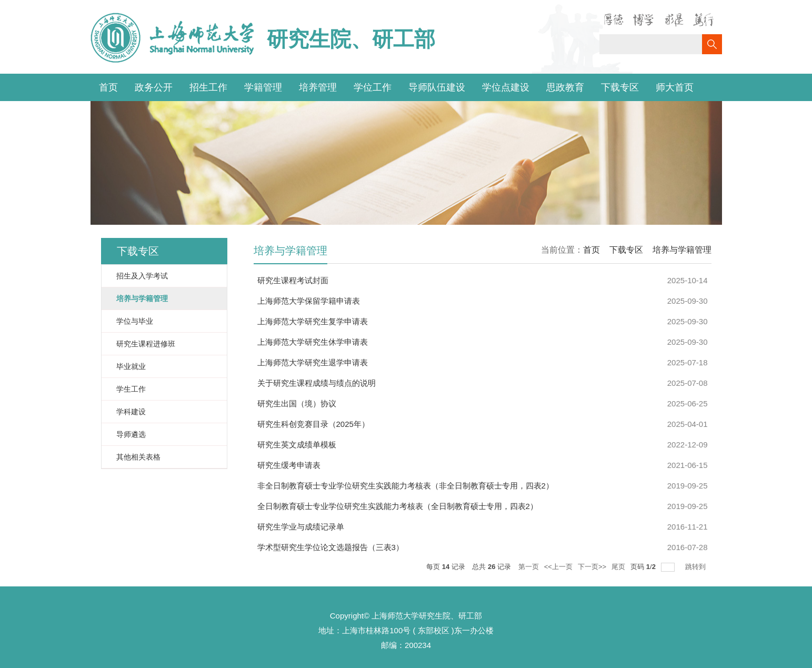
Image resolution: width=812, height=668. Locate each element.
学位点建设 (506, 87)
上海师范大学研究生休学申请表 (313, 342)
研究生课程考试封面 (293, 280)
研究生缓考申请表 (289, 465)
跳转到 (696, 567)
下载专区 (620, 87)
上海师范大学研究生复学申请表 (313, 321)
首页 (108, 87)
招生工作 (208, 87)
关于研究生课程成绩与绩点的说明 (317, 383)
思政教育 (565, 87)
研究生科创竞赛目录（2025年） (313, 424)
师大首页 (675, 87)
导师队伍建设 (437, 87)
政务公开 (154, 87)
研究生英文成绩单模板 (297, 445)
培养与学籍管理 (682, 250)
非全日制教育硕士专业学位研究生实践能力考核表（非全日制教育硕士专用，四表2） (405, 486)
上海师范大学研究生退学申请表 (313, 362)
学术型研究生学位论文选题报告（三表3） (330, 547)
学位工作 (373, 87)
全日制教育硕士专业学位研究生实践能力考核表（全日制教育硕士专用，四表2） (398, 506)
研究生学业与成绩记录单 (301, 527)
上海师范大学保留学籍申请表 (309, 301)
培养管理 (318, 87)
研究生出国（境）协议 (297, 403)
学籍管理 (263, 87)
